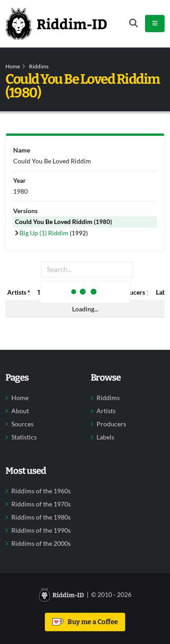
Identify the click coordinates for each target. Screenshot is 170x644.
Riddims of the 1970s (41, 504)
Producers (111, 424)
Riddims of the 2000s (41, 544)
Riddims (39, 66)
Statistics (24, 437)
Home (13, 66)
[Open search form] (134, 23)
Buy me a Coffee (85, 622)
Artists (106, 411)
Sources (22, 424)
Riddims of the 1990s (41, 530)
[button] (29, 292)
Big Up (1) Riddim (45, 233)
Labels (105, 437)
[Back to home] (56, 24)
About (20, 411)
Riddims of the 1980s (41, 517)
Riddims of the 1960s (41, 491)
